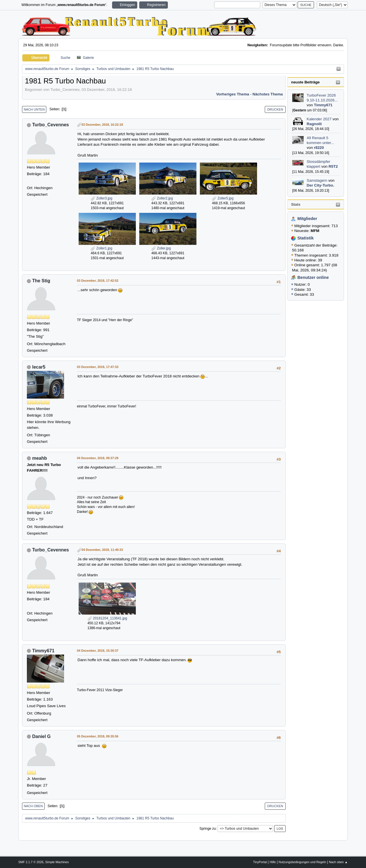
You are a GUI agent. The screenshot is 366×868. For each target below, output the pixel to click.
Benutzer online (313, 277)
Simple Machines (57, 862)
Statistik (306, 238)
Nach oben (33, 806)
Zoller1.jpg (101, 248)
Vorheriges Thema (233, 94)
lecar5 (39, 367)
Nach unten (34, 109)
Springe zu (207, 829)
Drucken (275, 109)
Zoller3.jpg (101, 198)
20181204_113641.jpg (107, 618)
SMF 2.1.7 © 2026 (31, 862)
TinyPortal (260, 862)
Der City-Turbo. (321, 185)
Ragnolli (314, 124)
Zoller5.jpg (223, 198)
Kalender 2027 (319, 119)
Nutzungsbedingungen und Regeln (302, 862)
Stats (296, 204)
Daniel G (41, 736)
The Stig (41, 281)
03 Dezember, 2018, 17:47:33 (98, 367)
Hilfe (273, 862)
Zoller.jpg (161, 248)
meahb (39, 458)
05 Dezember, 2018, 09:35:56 (98, 736)
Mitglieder (307, 219)
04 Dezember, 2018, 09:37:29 (98, 458)
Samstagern (317, 180)
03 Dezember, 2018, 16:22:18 (102, 125)
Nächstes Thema (268, 94)
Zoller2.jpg (162, 198)
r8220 (319, 148)
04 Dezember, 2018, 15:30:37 (98, 651)
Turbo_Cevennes (50, 125)
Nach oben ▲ (338, 862)
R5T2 (333, 166)
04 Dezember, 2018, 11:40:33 (102, 550)
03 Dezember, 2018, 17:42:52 (98, 281)
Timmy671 (323, 105)
